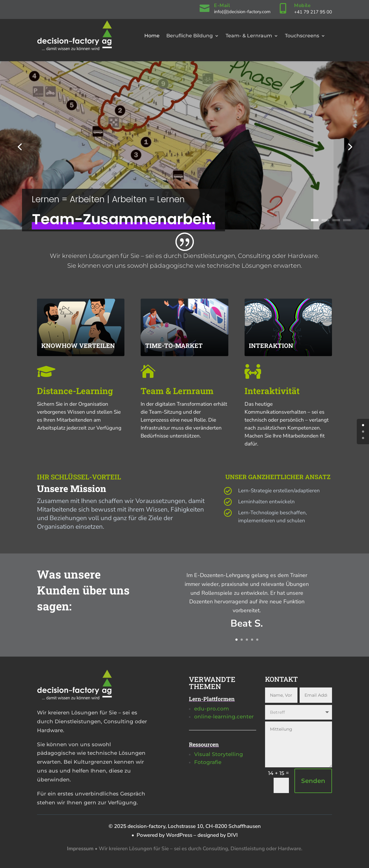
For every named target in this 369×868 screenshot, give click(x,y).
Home (152, 36)
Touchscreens (302, 36)
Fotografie (208, 762)
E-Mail (222, 6)
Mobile (302, 6)
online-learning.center (224, 717)
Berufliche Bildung (190, 36)
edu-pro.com (212, 709)
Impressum (80, 849)
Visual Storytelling (219, 754)
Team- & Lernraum (249, 36)
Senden (313, 781)
